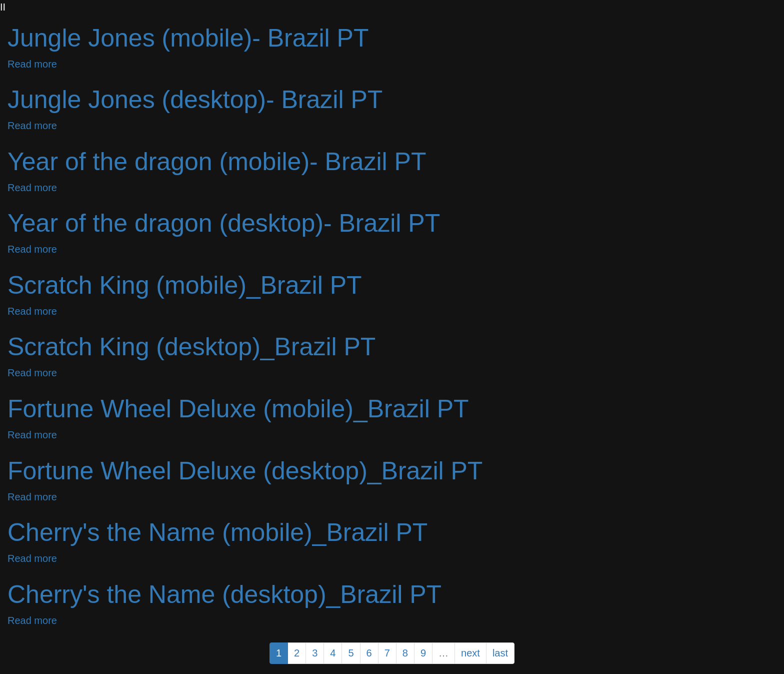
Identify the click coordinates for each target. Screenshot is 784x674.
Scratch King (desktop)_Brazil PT (191, 347)
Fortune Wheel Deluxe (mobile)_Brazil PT (238, 409)
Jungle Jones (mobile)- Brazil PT (188, 38)
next (470, 653)
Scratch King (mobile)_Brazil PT (185, 285)
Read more (32, 64)
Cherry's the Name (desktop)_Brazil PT (224, 594)
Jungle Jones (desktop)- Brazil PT (195, 100)
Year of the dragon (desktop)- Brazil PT (224, 223)
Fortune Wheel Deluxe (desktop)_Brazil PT (245, 471)
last (500, 653)
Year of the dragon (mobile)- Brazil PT (217, 162)
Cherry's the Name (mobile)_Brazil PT (217, 532)
